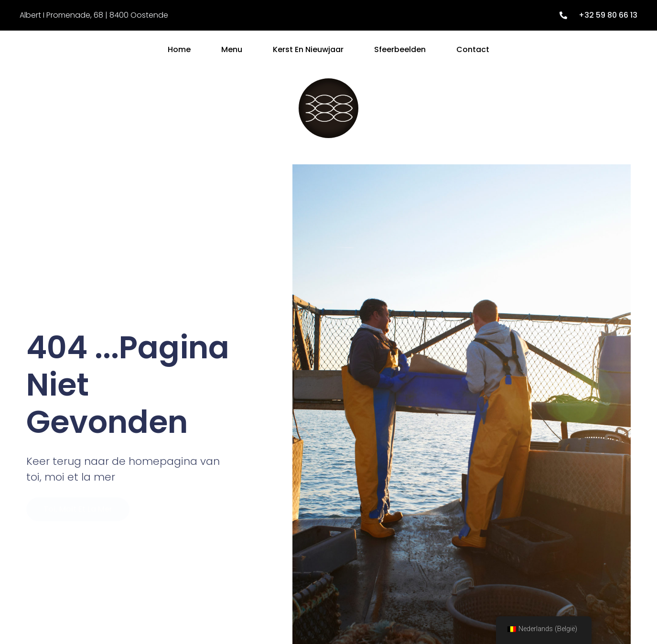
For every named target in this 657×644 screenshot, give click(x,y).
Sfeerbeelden (400, 49)
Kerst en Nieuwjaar (308, 49)
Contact (473, 49)
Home (179, 49)
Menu (232, 49)
